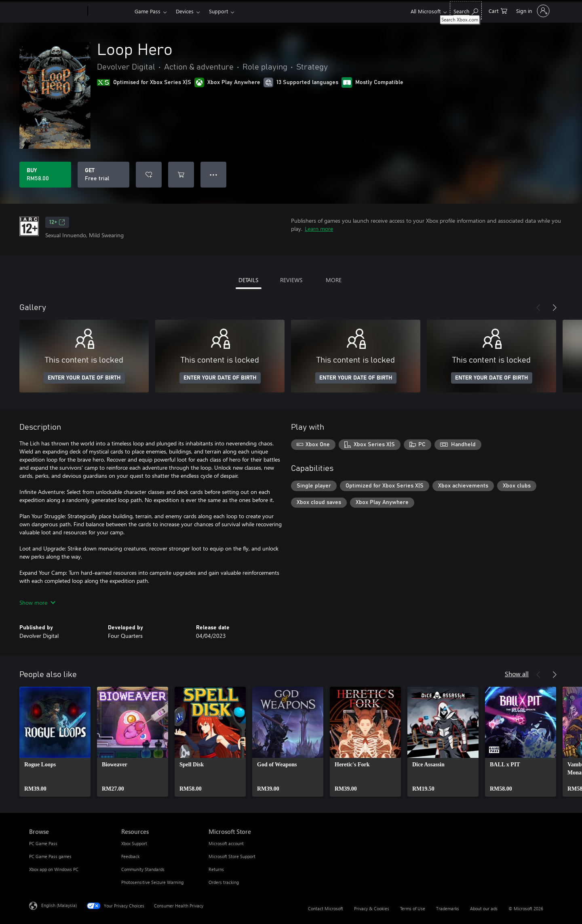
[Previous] (538, 308)
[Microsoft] (57, 11)
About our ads (484, 908)
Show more (37, 602)
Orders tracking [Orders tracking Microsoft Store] (224, 882)
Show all (517, 674)
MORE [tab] (334, 280)
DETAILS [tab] (248, 280)
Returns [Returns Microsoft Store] (216, 869)
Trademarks (448, 908)
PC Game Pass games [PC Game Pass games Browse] (50, 856)
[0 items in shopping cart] (498, 10)
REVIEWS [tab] (291, 280)
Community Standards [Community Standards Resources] (143, 869)
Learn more (319, 229)
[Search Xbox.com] (466, 10)
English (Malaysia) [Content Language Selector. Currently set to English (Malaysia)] (59, 905)
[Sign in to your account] (532, 11)
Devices (185, 11)
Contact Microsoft (326, 908)
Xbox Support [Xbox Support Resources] (134, 843)
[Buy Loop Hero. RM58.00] (45, 175)
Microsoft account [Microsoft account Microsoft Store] (226, 843)
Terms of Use (413, 908)
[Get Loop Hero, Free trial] (103, 175)
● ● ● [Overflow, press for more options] (214, 174)
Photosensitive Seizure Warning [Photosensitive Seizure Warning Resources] (152, 882)
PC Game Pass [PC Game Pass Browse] (43, 843)
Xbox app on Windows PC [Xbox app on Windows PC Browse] (54, 869)
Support (218, 11)
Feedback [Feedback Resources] (130, 856)
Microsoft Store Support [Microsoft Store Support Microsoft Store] (232, 856)
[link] (55, 742)
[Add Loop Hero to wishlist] (149, 175)
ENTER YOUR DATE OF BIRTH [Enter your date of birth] (84, 378)
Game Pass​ (148, 11)
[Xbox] (110, 11)
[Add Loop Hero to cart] (181, 175)
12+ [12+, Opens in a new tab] (57, 222)
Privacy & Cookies (372, 908)
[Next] (555, 308)
